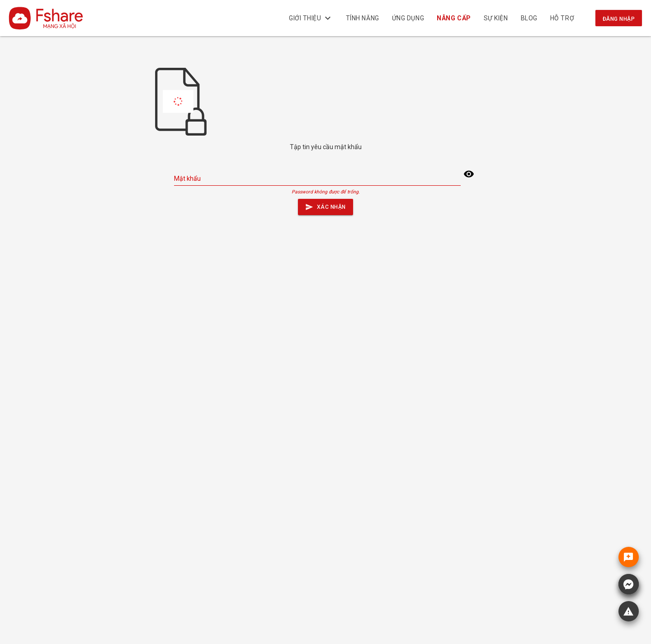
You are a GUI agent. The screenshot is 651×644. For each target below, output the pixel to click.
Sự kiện (496, 18)
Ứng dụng (408, 18)
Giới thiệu (311, 18)
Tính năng (363, 18)
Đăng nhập (619, 19)
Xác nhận (325, 205)
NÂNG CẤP (454, 18)
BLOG (529, 18)
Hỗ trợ (562, 18)
